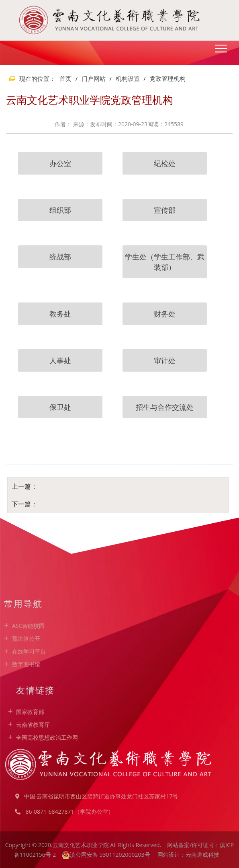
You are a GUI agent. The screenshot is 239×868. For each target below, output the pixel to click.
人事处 (60, 360)
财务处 (165, 314)
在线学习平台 (29, 651)
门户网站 (94, 78)
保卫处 (60, 407)
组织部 (60, 210)
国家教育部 (30, 712)
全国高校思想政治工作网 (47, 737)
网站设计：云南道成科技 (188, 855)
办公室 (60, 163)
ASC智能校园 (28, 626)
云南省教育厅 (33, 725)
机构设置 (128, 78)
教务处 (60, 314)
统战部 (60, 257)
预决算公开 (26, 639)
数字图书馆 (26, 664)
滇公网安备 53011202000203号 (111, 855)
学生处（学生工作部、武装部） (165, 262)
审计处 (165, 360)
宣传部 (165, 210)
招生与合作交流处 (165, 407)
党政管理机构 (168, 78)
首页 (65, 78)
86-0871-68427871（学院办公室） (69, 811)
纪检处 (165, 163)
